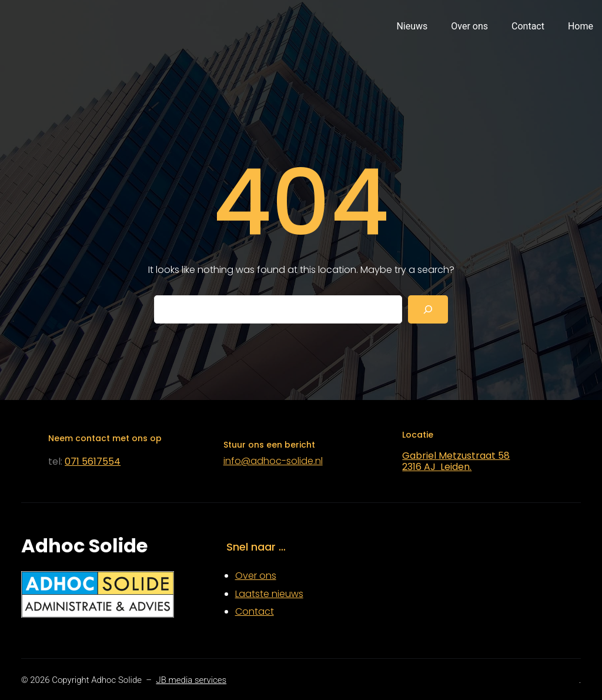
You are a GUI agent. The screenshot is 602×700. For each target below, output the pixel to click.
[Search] (428, 309)
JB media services (191, 680)
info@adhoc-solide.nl (273, 461)
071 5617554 (93, 461)
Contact (255, 611)
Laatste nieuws (269, 594)
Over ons (256, 576)
